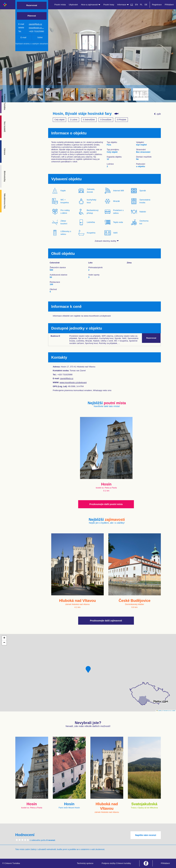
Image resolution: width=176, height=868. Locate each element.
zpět (157, 114)
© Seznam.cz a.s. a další (169, 711)
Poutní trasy (109, 5)
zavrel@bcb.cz (35, 24)
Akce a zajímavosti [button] (91, 5)
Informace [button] (123, 5)
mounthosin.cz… (36, 28)
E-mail (23, 37)
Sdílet (40, 37)
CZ (132, 5)
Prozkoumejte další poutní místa (106, 504)
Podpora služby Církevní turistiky (116, 863)
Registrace (157, 5)
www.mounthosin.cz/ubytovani (73, 382)
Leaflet (159, 711)
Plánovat (32, 16)
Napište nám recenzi (146, 835)
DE (146, 5)
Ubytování (73, 5)
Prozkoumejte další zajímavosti (106, 621)
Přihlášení (169, 5)
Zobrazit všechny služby (107, 241)
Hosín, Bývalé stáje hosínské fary (82, 114)
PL (141, 5)
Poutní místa (60, 5)
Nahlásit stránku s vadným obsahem (32, 44)
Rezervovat (32, 5)
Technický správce (85, 863)
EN (137, 5)
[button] (88, 669)
